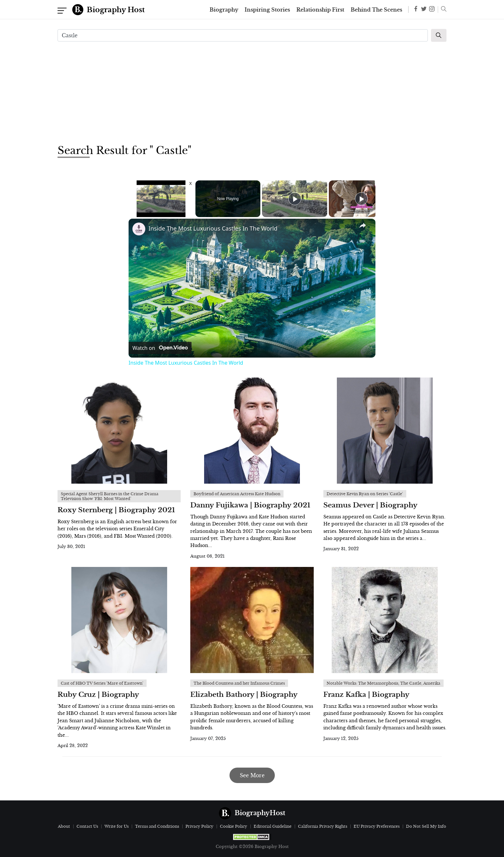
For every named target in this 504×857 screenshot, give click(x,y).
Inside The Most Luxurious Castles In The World (213, 228)
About (64, 826)
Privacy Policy (199, 826)
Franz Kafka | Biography (366, 695)
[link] (139, 229)
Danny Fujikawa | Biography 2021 (250, 505)
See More (252, 775)
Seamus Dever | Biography (370, 505)
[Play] (295, 199)
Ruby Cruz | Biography (98, 695)
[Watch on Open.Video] (160, 348)
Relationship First (320, 10)
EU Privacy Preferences (377, 826)
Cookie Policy (234, 826)
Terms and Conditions (157, 826)
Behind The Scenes (376, 10)
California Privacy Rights (323, 826)
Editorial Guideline (273, 826)
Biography (224, 10)
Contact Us (87, 826)
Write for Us (117, 826)
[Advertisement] (252, 92)
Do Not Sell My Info (426, 826)
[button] (442, 10)
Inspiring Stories (267, 10)
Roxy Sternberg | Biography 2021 (116, 510)
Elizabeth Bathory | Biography (244, 695)
